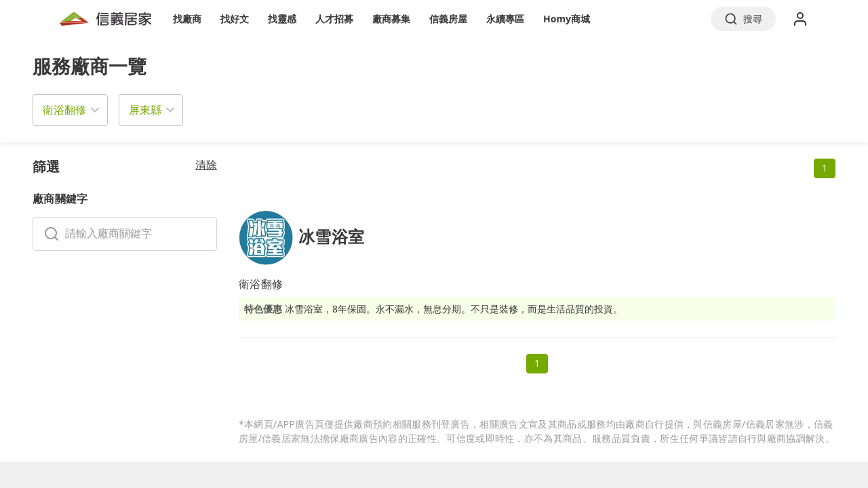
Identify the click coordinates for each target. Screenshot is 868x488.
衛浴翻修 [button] (64, 110)
